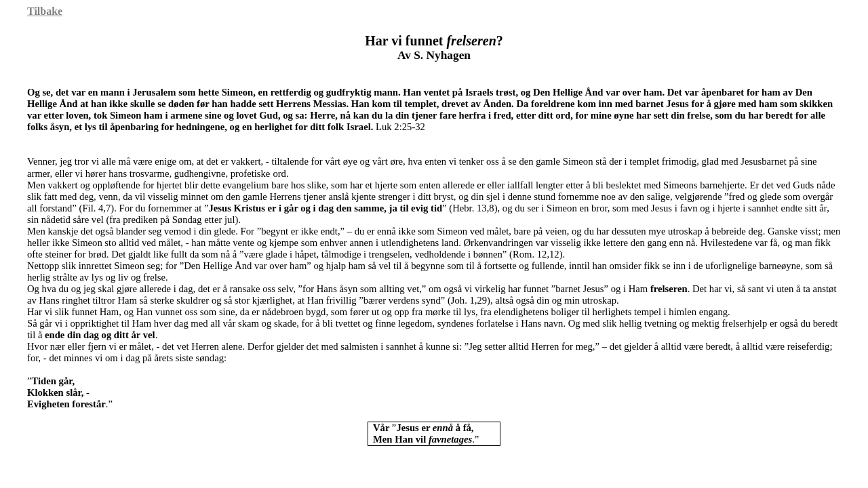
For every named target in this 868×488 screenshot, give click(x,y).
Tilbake (45, 11)
